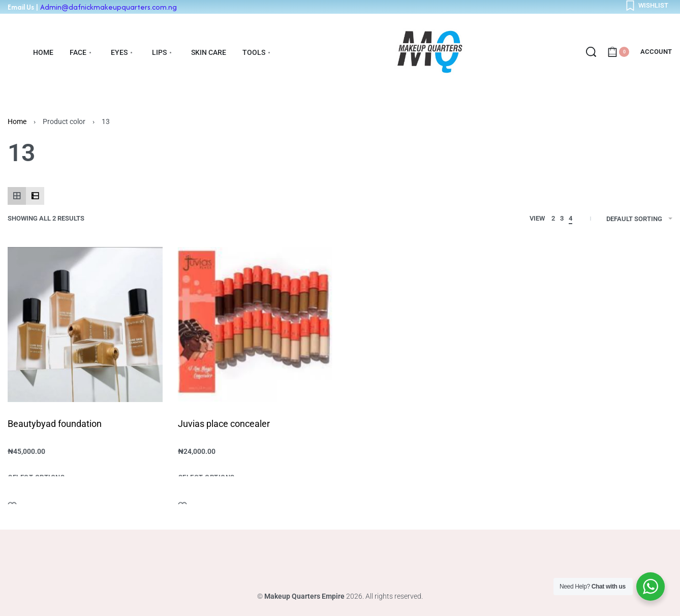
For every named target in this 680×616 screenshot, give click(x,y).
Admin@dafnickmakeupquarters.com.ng (109, 7)
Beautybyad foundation (55, 424)
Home (17, 121)
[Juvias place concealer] (255, 325)
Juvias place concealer (224, 424)
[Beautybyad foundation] (85, 325)
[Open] (647, 6)
